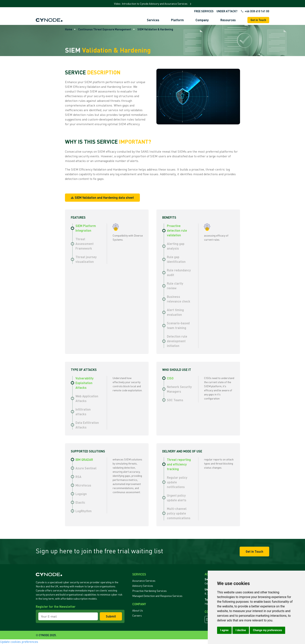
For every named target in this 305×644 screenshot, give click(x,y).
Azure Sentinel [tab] (86, 468)
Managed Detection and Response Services (157, 596)
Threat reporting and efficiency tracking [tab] (179, 464)
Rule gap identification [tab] (176, 259)
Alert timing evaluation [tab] (175, 312)
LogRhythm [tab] (84, 511)
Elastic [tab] (80, 502)
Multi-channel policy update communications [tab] (179, 513)
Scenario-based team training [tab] (178, 325)
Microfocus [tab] (83, 485)
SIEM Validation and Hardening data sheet (102, 198)
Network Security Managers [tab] (179, 389)
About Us (138, 610)
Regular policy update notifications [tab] (177, 482)
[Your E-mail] (68, 616)
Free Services (204, 11)
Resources (228, 20)
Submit (111, 616)
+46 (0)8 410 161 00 (255, 11)
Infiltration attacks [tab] (83, 412)
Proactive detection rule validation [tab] (177, 230)
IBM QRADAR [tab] (84, 460)
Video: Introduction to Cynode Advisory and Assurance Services (151, 4)
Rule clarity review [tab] (175, 286)
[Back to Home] (49, 20)
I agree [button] (224, 630)
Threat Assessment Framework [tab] (85, 244)
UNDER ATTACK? (227, 11)
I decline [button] (241, 630)
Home (69, 29)
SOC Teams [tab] (175, 400)
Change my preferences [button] (267, 630)
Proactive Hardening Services (149, 591)
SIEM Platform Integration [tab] (86, 228)
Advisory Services (143, 586)
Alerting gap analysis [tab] (176, 246)
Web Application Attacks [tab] (87, 398)
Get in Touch (258, 20)
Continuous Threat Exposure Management (105, 29)
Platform (177, 20)
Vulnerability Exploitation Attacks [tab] (85, 383)
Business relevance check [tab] (179, 299)
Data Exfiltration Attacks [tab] (87, 425)
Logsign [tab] (81, 494)
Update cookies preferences (19, 642)
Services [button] (153, 20)
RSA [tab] (78, 477)
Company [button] (202, 20)
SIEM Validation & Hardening (155, 29)
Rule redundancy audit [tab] (179, 272)
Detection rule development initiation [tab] (177, 341)
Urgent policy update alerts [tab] (177, 498)
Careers (137, 615)
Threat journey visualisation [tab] (86, 259)
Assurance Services (144, 581)
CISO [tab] (170, 378)
